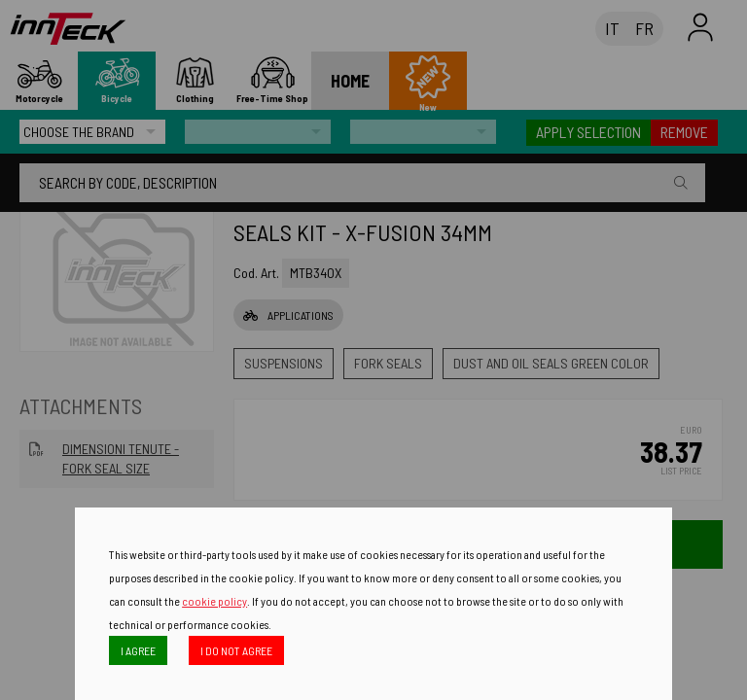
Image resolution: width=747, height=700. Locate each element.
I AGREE (138, 650)
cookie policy (214, 601)
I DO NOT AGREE (236, 650)
